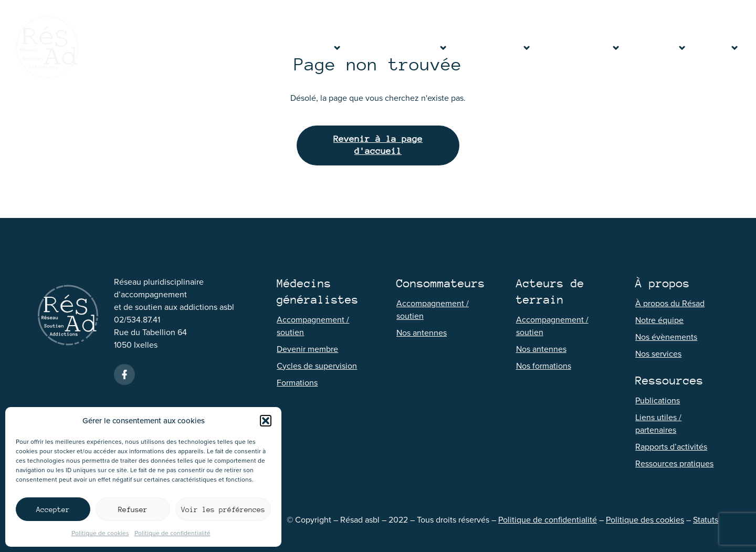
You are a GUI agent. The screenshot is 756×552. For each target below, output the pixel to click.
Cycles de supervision (317, 366)
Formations (297, 383)
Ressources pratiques (674, 464)
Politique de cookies (100, 533)
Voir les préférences (223, 509)
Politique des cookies (645, 520)
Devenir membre (307, 349)
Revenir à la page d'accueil (378, 145)
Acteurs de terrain (581, 47)
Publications (658, 400)
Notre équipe (659, 320)
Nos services (658, 354)
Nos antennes (422, 333)
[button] (266, 421)
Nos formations (544, 366)
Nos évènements (666, 337)
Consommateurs (495, 47)
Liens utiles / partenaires (658, 424)
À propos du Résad (670, 303)
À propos (318, 47)
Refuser (133, 509)
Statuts (706, 520)
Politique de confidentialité (172, 533)
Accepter (53, 509)
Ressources (659, 47)
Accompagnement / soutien (313, 326)
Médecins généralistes (400, 47)
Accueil (270, 47)
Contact (718, 47)
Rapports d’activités (671, 447)
